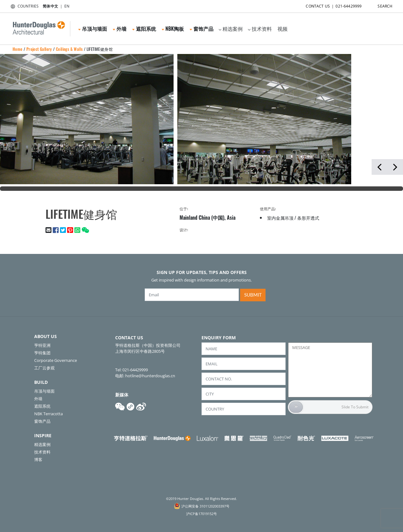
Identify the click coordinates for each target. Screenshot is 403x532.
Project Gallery (39, 49)
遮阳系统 (144, 29)
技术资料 (260, 29)
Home (18, 49)
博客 (38, 459)
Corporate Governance (56, 360)
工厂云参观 (44, 368)
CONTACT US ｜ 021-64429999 (328, 5)
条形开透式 (308, 218)
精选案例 (231, 29)
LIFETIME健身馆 (100, 49)
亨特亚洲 (42, 345)
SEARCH (379, 5)
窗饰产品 (201, 29)
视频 (282, 29)
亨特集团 (42, 353)
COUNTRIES (23, 6)
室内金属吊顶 (280, 218)
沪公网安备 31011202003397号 (205, 506)
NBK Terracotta (48, 414)
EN (67, 6)
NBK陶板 (173, 29)
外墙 (120, 29)
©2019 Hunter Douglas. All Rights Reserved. (201, 499)
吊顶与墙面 (93, 29)
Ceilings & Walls (69, 49)
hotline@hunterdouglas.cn (150, 376)
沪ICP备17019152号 (201, 514)
